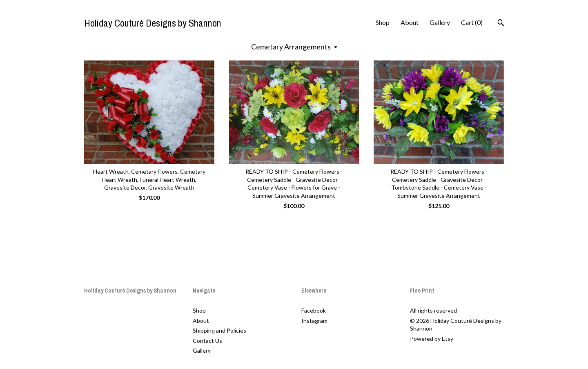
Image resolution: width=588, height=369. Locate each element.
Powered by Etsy (432, 339)
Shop (383, 22)
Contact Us (207, 341)
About (410, 22)
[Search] (501, 24)
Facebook (314, 310)
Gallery (440, 22)
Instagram (314, 321)
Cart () (472, 22)
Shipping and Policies (219, 330)
